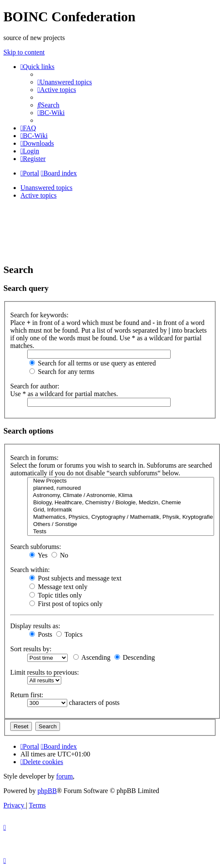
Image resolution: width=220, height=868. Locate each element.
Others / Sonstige (121, 525)
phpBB (47, 791)
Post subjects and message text (75, 578)
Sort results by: (31, 649)
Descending (135, 657)
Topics (69, 634)
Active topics (39, 195)
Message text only (58, 587)
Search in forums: (34, 458)
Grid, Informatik (121, 510)
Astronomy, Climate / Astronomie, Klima (121, 496)
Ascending (92, 657)
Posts (41, 634)
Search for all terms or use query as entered (93, 363)
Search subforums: (36, 547)
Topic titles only (56, 595)
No (60, 555)
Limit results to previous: (44, 672)
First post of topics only (66, 604)
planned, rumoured (121, 488)
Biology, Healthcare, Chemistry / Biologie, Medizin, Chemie (121, 503)
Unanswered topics (46, 188)
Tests (121, 532)
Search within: (30, 570)
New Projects (121, 481)
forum (64, 776)
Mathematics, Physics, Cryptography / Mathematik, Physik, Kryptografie (121, 517)
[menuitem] (65, 82)
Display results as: (35, 626)
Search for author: (35, 386)
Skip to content (24, 52)
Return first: (27, 695)
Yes (39, 555)
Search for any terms (62, 372)
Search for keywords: (39, 315)
